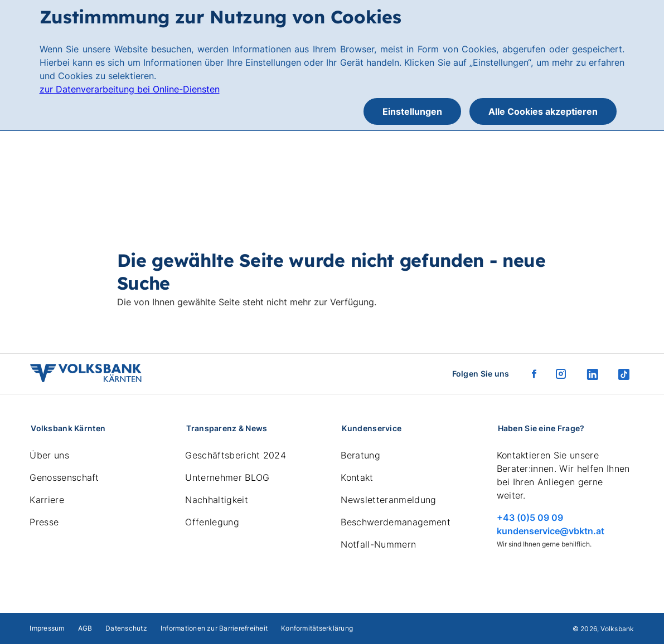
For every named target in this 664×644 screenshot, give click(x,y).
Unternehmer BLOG (227, 477)
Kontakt (357, 477)
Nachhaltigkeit (216, 500)
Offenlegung (212, 522)
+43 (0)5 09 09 (530, 518)
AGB (85, 628)
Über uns (49, 455)
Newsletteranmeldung (388, 500)
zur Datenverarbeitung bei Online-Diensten (130, 89)
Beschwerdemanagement (395, 522)
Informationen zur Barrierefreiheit (214, 628)
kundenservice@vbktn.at (551, 531)
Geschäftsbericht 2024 (236, 455)
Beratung (360, 455)
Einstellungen (412, 111)
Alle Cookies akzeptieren (543, 111)
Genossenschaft (64, 477)
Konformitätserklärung (317, 628)
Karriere (47, 500)
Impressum (47, 628)
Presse (44, 522)
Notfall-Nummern (378, 544)
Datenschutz (126, 628)
